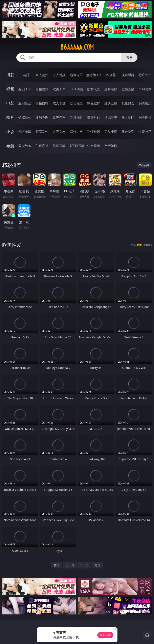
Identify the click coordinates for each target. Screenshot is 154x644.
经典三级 (111, 103)
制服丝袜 (94, 103)
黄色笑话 (128, 132)
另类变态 (145, 103)
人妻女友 (59, 132)
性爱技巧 (145, 132)
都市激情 (25, 132)
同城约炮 (25, 146)
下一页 (84, 565)
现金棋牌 (128, 75)
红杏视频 (94, 146)
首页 (57, 565)
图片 (10, 117)
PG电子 (25, 75)
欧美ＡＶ (59, 89)
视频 (10, 89)
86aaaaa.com (77, 47)
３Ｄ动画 (76, 89)
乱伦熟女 (128, 103)
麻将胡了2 (94, 75)
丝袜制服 (111, 89)
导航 (10, 146)
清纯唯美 (111, 117)
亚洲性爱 (25, 103)
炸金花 (111, 75)
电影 (10, 103)
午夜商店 (42, 146)
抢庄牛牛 (145, 75)
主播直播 (128, 89)
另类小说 (111, 132)
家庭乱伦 (42, 132)
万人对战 (59, 75)
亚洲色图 (42, 117)
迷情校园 (94, 132)
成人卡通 (59, 103)
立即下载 (105, 635)
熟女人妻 (94, 89)
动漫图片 (76, 117)
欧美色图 (59, 117)
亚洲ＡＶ (25, 89)
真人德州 (42, 75)
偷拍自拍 (42, 103)
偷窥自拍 (25, 117)
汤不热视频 (76, 146)
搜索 (129, 57)
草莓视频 (59, 146)
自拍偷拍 (42, 89)
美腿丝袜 (94, 117)
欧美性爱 (76, 103)
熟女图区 (128, 117)
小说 (10, 131)
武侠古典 (76, 132)
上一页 (70, 565)
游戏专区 (76, 75)
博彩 (10, 75)
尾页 (97, 565)
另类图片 (145, 117)
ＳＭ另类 (145, 89)
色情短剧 (111, 146)
